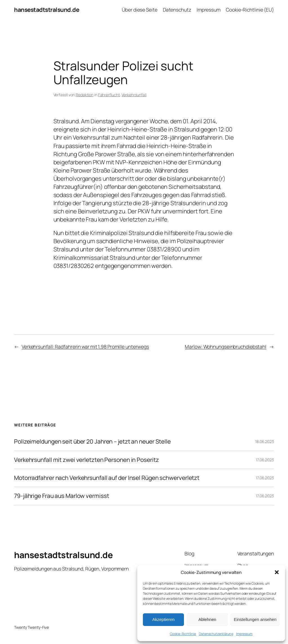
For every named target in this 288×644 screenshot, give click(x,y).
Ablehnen (207, 619)
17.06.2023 (265, 460)
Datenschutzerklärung (216, 634)
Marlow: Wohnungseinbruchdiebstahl (226, 346)
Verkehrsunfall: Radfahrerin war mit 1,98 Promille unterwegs (85, 346)
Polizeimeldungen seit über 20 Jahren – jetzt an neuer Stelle (92, 441)
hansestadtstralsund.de (47, 10)
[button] (277, 572)
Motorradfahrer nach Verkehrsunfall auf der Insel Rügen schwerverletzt (107, 478)
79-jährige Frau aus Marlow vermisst (62, 496)
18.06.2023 (265, 441)
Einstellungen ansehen (255, 619)
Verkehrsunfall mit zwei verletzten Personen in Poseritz (86, 460)
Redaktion (85, 95)
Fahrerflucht (109, 95)
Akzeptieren (163, 619)
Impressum (244, 634)
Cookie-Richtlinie (183, 634)
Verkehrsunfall (134, 95)
